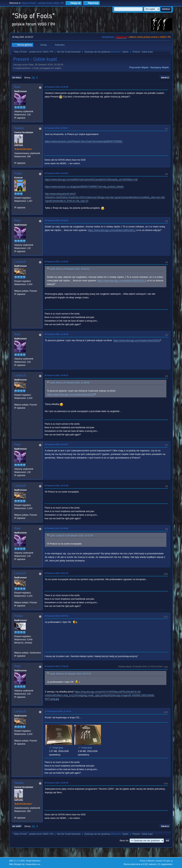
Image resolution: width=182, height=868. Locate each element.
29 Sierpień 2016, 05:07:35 (56, 616)
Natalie (19, 128)
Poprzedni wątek (139, 67)
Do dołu (17, 78)
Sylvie (125, 52)
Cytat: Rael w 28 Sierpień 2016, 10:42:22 (69, 269)
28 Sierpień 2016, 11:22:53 (56, 262)
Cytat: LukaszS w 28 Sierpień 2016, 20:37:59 (71, 536)
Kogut (18, 173)
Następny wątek (160, 67)
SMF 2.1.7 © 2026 (17, 861)
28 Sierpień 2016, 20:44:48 (56, 528)
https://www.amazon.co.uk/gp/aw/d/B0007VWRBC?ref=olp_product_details (84, 187)
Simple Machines (33, 861)
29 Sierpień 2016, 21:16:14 (59, 711)
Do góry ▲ (168, 861)
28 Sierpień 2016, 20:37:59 (56, 486)
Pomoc (143, 861)
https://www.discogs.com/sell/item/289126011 (112, 230)
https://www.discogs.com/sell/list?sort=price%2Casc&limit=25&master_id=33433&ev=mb (91, 179)
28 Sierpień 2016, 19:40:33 (56, 375)
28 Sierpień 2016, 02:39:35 (56, 87)
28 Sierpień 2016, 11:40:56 (56, 334)
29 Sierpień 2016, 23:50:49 (56, 783)
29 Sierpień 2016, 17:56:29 (56, 666)
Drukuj (165, 78)
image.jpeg (56, 748)
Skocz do (124, 841)
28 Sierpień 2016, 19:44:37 (56, 444)
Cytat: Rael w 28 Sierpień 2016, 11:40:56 (69, 383)
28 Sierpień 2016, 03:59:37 (56, 128)
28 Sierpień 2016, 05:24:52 (56, 173)
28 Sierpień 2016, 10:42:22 (56, 220)
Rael (17, 87)
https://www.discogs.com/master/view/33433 (136, 340)
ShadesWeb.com (33, 864)
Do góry (17, 826)
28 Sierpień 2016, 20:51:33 (56, 573)
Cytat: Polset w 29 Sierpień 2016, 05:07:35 (70, 674)
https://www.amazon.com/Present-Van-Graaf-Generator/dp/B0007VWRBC (84, 141)
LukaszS (20, 262)
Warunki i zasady (155, 861)
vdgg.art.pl (121, 37)
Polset (18, 616)
